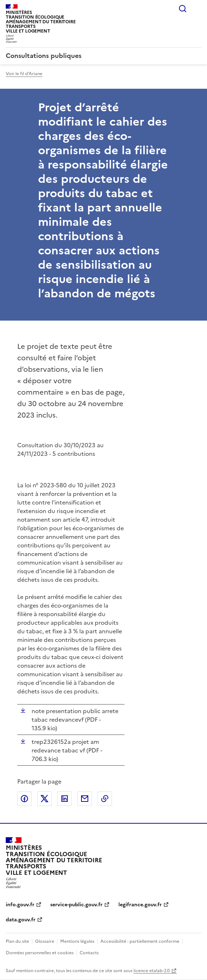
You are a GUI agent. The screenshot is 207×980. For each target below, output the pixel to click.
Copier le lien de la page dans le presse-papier (105, 799)
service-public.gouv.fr (76, 905)
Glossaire (45, 941)
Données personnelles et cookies (40, 953)
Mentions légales (77, 941)
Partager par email (85, 799)
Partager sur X (44, 799)
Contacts (89, 953)
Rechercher (183, 9)
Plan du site (17, 941)
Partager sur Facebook (24, 799)
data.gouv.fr (21, 920)
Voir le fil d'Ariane (24, 74)
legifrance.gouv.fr (140, 905)
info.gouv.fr (20, 905)
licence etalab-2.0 (152, 971)
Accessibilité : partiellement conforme (140, 941)
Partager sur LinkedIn (65, 799)
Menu (197, 9)
